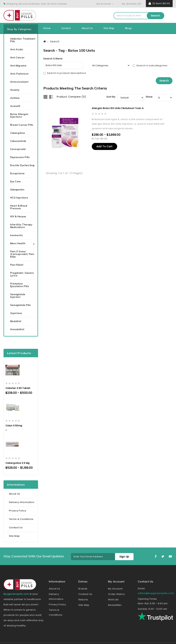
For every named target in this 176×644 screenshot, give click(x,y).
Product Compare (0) (71, 97)
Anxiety (15, 90)
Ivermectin (17, 235)
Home (47, 28)
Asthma (15, 98)
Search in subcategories (150, 65)
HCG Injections (19, 198)
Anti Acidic (17, 49)
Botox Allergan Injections (19, 115)
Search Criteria (53, 59)
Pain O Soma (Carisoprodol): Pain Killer (22, 254)
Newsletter (115, 605)
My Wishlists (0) (132, 4)
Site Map (109, 28)
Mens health (18, 243)
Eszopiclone (17, 173)
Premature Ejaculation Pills (20, 285)
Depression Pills (20, 157)
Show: (149, 97)
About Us (87, 28)
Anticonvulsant (19, 82)
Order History (116, 594)
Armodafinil (17, 329)
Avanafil (15, 106)
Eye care (16, 181)
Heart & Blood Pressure (19, 207)
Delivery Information (22, 502)
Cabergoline (18, 133)
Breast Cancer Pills (22, 125)
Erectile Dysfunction (22, 165)
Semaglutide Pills (21, 305)
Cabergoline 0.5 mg (18, 463)
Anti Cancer (17, 57)
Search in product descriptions (65, 73)
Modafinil (16, 321)
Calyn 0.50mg (14, 426)
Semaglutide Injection (18, 296)
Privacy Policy (18, 511)
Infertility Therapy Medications (21, 226)
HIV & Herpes (18, 216)
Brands (83, 589)
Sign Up (124, 557)
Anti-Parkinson (19, 74)
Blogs (129, 28)
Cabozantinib (18, 141)
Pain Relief (17, 265)
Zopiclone (16, 313)
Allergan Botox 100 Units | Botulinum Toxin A (118, 108)
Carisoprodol (18, 149)
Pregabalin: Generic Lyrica (22, 274)
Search (155, 16)
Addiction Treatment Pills (23, 40)
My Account (115, 589)
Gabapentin (17, 190)
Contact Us (16, 528)
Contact (66, 28)
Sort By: (111, 97)
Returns (83, 600)
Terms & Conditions (21, 519)
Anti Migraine (18, 66)
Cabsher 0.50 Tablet (18, 388)
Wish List (113, 600)
